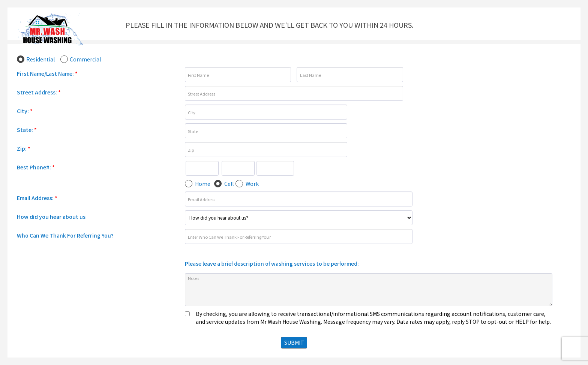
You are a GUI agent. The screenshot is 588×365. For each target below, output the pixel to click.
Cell (229, 184)
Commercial (85, 59)
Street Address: (39, 92)
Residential (40, 59)
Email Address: (37, 198)
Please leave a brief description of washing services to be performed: (272, 263)
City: (25, 111)
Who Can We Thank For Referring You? (65, 235)
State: (27, 130)
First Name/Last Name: (47, 73)
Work (252, 184)
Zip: (24, 148)
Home (203, 184)
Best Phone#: (36, 167)
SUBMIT (294, 343)
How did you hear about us (51, 217)
